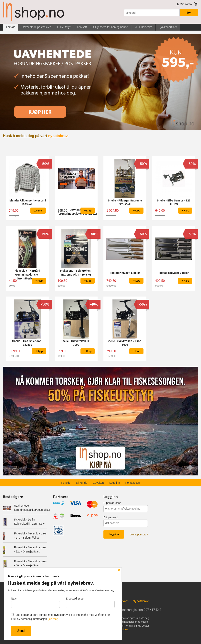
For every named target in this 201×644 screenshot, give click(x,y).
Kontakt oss (133, 483)
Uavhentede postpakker (36, 27)
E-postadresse (112, 503)
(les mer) (53, 619)
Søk (189, 13)
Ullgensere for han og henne (111, 27)
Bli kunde (82, 483)
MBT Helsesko (143, 27)
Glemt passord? (139, 534)
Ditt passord (111, 517)
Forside (11, 27)
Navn (35, 602)
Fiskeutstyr (64, 27)
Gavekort (98, 483)
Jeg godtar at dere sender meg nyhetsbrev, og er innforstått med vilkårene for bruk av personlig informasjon (60, 617)
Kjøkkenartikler (168, 27)
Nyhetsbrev (141, 601)
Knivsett (82, 27)
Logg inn (115, 483)
